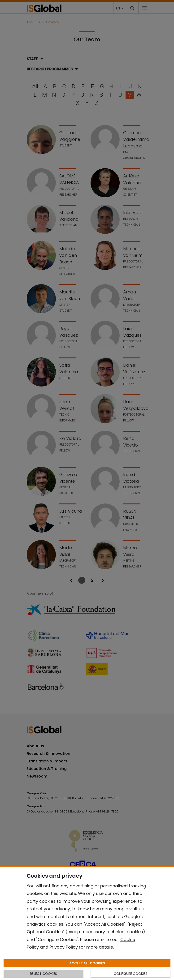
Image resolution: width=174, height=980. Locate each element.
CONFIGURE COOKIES (130, 974)
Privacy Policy (64, 947)
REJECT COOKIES (43, 974)
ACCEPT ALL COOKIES (87, 963)
